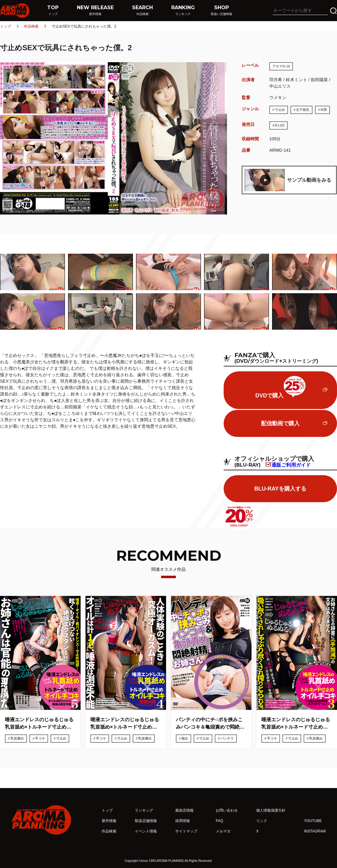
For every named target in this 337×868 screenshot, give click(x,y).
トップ (6, 26)
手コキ (40, 738)
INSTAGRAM (315, 831)
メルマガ (223, 831)
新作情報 (109, 821)
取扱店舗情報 (146, 821)
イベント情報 (146, 831)
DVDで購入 (280, 387)
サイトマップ (186, 831)
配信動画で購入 (280, 423)
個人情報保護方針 (271, 810)
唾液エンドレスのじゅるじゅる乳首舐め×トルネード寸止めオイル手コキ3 (296, 724)
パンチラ (227, 738)
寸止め (280, 110)
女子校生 (303, 110)
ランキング (144, 810)
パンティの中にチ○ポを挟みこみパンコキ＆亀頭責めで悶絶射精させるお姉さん (210, 724)
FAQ (219, 821)
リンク (262, 821)
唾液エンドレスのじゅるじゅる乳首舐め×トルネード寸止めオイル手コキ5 (39, 724)
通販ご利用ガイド (291, 465)
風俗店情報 (184, 810)
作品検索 (31, 26)
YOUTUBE (313, 821)
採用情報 (183, 821)
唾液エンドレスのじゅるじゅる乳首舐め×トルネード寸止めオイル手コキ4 (125, 724)
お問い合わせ (227, 810)
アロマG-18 (281, 66)
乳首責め (17, 738)
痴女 (185, 738)
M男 (324, 110)
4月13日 (278, 125)
